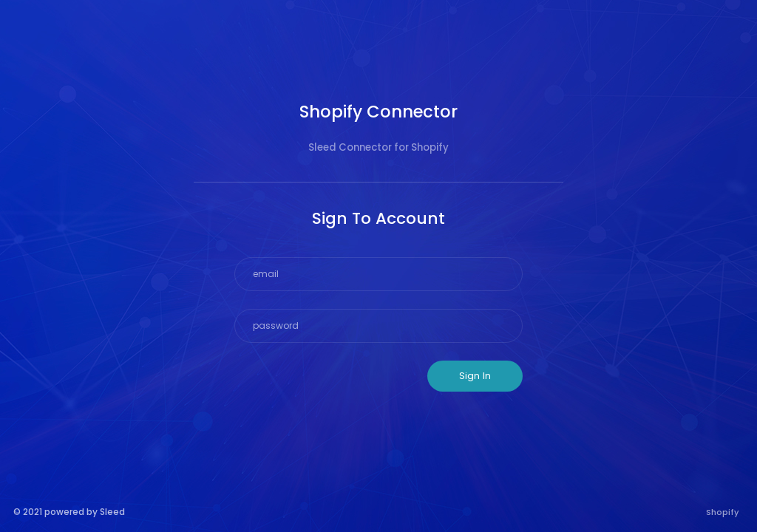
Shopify (723, 512)
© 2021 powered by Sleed (69, 512)
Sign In (475, 376)
